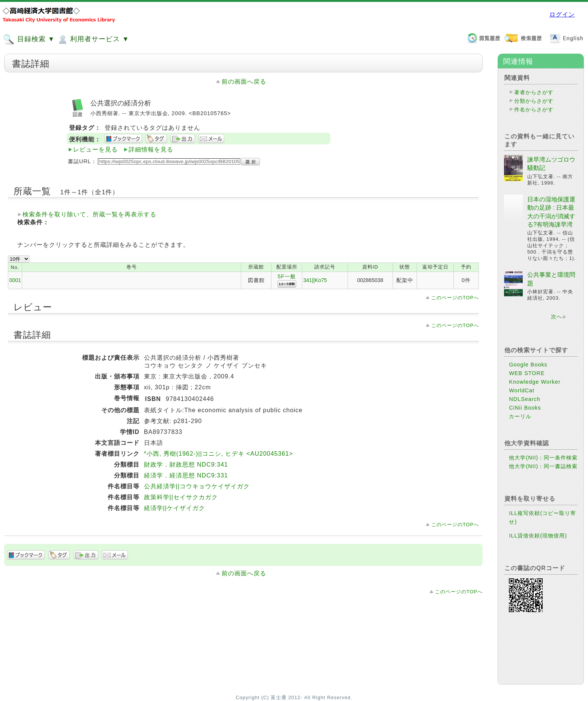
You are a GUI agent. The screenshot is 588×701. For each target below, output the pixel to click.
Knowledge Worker (535, 382)
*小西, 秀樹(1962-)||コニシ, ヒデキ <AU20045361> (218, 454)
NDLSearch (524, 399)
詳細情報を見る (151, 149)
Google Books (528, 365)
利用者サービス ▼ (93, 39)
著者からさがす (534, 92)
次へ (556, 317)
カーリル (520, 416)
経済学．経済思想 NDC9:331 (186, 475)
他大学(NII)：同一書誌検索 (543, 466)
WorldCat (522, 390)
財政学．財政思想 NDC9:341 (186, 465)
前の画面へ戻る (244, 82)
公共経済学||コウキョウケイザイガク (197, 486)
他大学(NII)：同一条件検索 (543, 458)
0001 (15, 280)
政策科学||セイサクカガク (181, 497)
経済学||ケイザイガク (175, 508)
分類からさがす (534, 101)
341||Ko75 (315, 280)
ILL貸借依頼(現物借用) (538, 536)
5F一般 (287, 276)
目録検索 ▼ (29, 39)
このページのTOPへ (455, 298)
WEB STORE (527, 373)
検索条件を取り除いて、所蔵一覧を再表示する (89, 214)
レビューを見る (95, 149)
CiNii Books (525, 408)
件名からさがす (534, 110)
